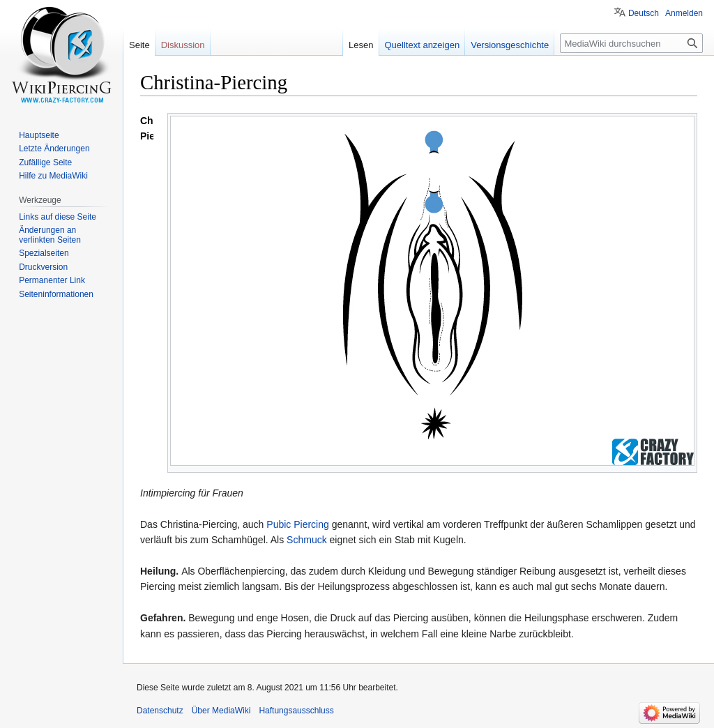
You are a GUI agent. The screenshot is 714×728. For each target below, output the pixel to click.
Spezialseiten (44, 253)
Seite (139, 45)
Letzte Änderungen (54, 149)
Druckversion (43, 267)
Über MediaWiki (221, 711)
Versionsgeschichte (510, 45)
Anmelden (684, 13)
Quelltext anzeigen (423, 45)
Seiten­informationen (56, 294)
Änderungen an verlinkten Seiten (50, 235)
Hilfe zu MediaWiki (53, 176)
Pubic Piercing (298, 524)
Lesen (361, 45)
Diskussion (183, 45)
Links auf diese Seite (58, 217)
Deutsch (644, 13)
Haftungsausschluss (296, 711)
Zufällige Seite (45, 162)
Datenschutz (160, 711)
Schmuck (307, 540)
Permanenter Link (52, 280)
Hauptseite (39, 135)
